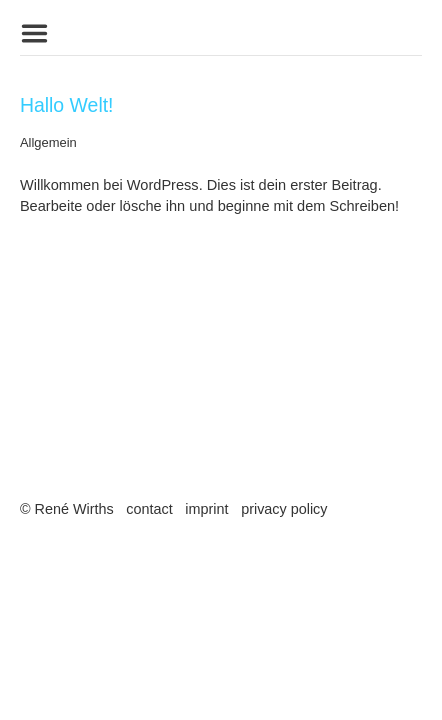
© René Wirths (67, 509)
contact (149, 509)
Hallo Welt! (67, 105)
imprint (206, 509)
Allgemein (48, 142)
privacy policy (284, 509)
